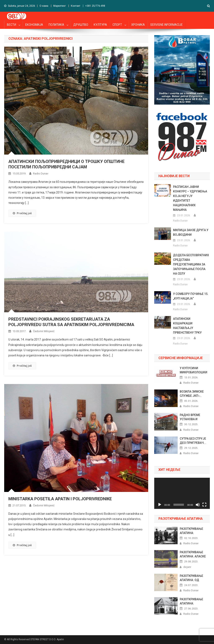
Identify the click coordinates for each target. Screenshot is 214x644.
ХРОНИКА (138, 25)
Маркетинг (60, 6)
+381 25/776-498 (95, 6)
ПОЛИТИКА (56, 25)
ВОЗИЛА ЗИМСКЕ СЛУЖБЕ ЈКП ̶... (192, 394)
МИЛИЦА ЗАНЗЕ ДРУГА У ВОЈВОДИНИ (191, 232)
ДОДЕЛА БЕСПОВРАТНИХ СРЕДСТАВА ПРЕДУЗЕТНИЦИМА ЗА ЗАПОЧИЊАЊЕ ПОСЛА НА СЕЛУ (191, 264)
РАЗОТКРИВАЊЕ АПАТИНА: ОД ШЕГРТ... (191, 578)
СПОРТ (117, 25)
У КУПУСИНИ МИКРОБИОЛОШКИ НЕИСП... (194, 370)
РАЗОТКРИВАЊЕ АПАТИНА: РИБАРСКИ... (191, 602)
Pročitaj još (22, 213)
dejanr (187, 567)
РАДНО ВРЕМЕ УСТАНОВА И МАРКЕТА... (190, 417)
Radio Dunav (41, 173)
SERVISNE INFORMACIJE (166, 25)
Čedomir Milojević (44, 331)
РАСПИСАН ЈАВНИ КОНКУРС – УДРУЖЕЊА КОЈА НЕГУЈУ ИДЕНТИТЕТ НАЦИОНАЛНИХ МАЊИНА (190, 198)
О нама (44, 6)
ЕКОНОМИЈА (34, 25)
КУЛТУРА (100, 25)
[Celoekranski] (204, 505)
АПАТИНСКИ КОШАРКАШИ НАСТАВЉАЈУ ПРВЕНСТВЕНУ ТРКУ (187, 326)
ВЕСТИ (11, 25)
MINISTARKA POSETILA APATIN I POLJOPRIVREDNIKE (60, 499)
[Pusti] (160, 505)
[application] (182, 493)
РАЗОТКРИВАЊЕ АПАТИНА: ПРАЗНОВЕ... (191, 531)
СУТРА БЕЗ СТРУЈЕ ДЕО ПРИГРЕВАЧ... (193, 441)
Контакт (76, 6)
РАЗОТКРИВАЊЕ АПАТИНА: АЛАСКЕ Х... (193, 554)
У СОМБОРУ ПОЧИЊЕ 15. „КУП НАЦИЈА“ (191, 296)
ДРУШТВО (81, 25)
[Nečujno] (198, 505)
